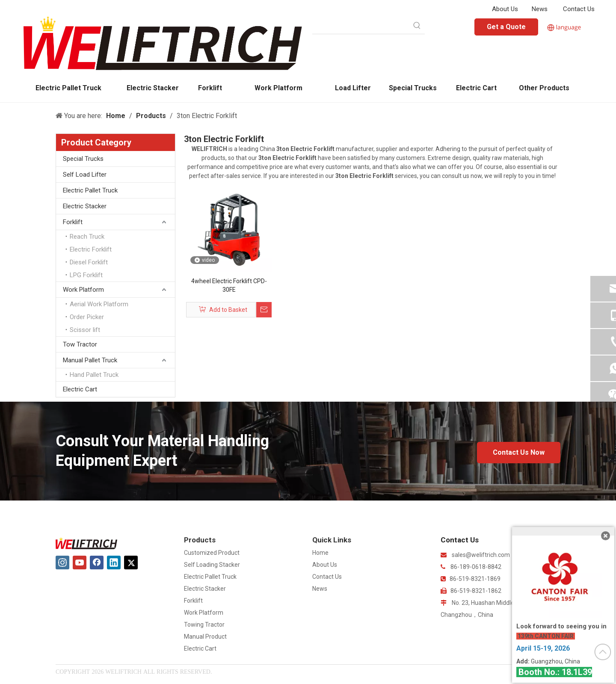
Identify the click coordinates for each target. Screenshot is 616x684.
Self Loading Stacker (212, 565)
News (540, 9)
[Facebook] (97, 563)
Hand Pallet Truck (94, 375)
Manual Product (205, 637)
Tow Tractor (80, 344)
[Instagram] (62, 563)
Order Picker (87, 317)
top (603, 652)
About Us (505, 9)
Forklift (73, 222)
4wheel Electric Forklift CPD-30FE (229, 285)
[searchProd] (361, 26)
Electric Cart (80, 389)
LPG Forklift (86, 275)
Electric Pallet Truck (90, 190)
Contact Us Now (519, 452)
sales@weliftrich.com (481, 555)
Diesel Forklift (89, 262)
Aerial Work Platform (99, 304)
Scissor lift (85, 330)
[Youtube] (80, 563)
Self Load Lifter (85, 175)
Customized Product (212, 553)
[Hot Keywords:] (417, 26)
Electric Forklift (91, 249)
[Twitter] (131, 563)
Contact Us (579, 9)
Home (320, 553)
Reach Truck (87, 237)
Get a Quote (506, 27)
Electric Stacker (85, 206)
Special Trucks (83, 159)
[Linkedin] (114, 563)
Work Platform (83, 290)
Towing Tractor (204, 625)
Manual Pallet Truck (90, 360)
